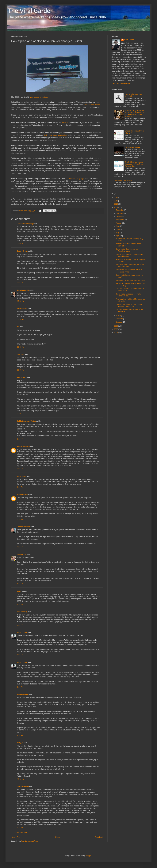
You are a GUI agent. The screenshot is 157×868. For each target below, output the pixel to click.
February (120, 319)
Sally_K (20, 743)
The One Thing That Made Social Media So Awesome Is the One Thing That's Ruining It (135, 114)
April (118, 236)
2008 (116, 326)
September (120, 220)
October (119, 217)
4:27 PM (20, 584)
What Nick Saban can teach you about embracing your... (130, 266)
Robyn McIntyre (23, 446)
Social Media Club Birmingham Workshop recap (127, 250)
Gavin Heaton (23, 495)
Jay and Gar (22, 554)
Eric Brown (22, 377)
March (119, 316)
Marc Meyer (22, 476)
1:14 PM (20, 439)
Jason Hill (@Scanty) (25, 224)
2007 (116, 329)
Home (58, 837)
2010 (116, 204)
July (118, 226)
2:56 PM (20, 487)
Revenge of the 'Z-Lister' (124, 181)
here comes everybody (39, 97)
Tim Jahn (21, 354)
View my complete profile (121, 83)
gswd (19, 591)
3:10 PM (20, 519)
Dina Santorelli (23, 290)
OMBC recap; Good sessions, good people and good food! (129, 305)
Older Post (99, 837)
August (119, 223)
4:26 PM (20, 547)
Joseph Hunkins (24, 527)
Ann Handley (22, 612)
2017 (116, 198)
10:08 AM (21, 301)
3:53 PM (20, 828)
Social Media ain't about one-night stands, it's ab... (128, 295)
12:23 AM (21, 779)
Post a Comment (21, 832)
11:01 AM (21, 347)
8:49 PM (20, 655)
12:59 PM (21, 414)
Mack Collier (22, 632)
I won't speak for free (133, 147)
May (118, 233)
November (120, 213)
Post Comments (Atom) (30, 841)
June (118, 229)
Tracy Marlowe (23, 786)
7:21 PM (20, 625)
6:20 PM (20, 604)
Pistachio (65, 122)
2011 (116, 201)
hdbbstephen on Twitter (27, 421)
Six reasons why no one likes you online (130, 280)
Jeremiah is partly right (75, 179)
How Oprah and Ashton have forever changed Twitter (129, 271)
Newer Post (16, 837)
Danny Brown (23, 251)
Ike (18, 327)
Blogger (88, 856)
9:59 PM (20, 735)
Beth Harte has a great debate (56, 135)
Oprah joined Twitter (92, 105)
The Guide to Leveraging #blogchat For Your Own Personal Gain (134, 164)
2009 (116, 207)
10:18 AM (21, 319)
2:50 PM (20, 469)
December (120, 210)
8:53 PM (20, 687)
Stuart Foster (22, 309)
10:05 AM (21, 244)
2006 (116, 333)
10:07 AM (21, 283)
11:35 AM (21, 370)
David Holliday (23, 694)
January (119, 322)
